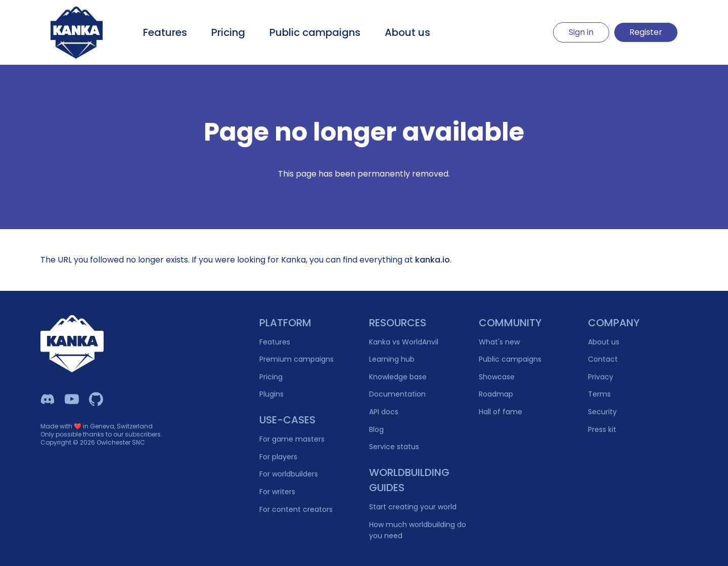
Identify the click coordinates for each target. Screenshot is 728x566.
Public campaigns (315, 32)
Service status (394, 447)
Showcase (497, 377)
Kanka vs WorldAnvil (404, 342)
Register (646, 32)
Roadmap (496, 394)
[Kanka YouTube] (72, 399)
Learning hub (392, 359)
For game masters (292, 439)
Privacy (601, 377)
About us (407, 32)
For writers (277, 492)
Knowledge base (398, 377)
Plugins (271, 394)
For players (278, 457)
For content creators (296, 509)
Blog (376, 429)
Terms (599, 394)
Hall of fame (500, 412)
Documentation (397, 394)
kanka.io (433, 260)
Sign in (581, 32)
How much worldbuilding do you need (418, 530)
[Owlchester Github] (96, 399)
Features (165, 32)
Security (602, 412)
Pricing (228, 32)
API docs (384, 412)
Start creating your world (413, 507)
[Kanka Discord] (48, 399)
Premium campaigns (297, 359)
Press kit (602, 429)
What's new (499, 342)
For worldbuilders (289, 474)
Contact (603, 359)
